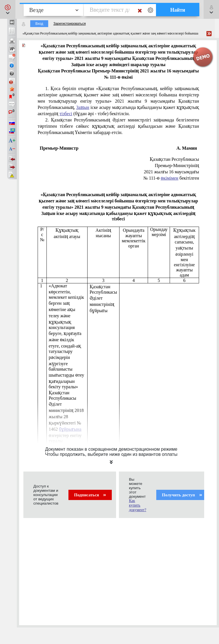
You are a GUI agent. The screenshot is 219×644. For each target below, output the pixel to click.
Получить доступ (182, 495)
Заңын (83, 107)
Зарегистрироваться (69, 24)
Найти (178, 10)
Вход (39, 24)
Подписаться (90, 495)
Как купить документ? (138, 505)
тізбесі (66, 114)
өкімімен (170, 178)
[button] (8, 9)
